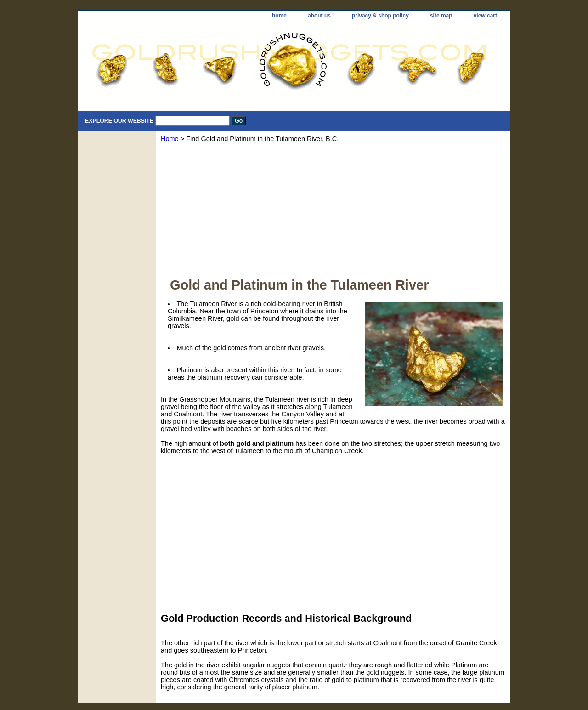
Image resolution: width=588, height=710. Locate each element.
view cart (485, 16)
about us (319, 16)
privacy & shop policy (380, 16)
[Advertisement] (333, 213)
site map (441, 16)
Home (170, 139)
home (279, 16)
